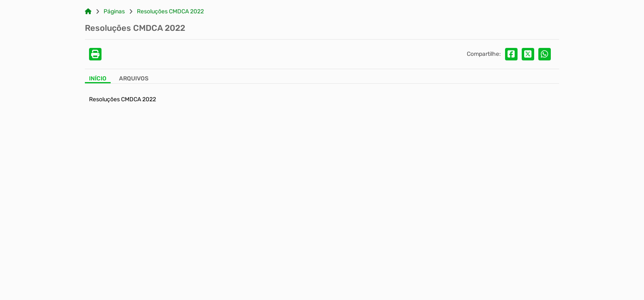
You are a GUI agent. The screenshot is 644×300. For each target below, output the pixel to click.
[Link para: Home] (88, 12)
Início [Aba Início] (98, 79)
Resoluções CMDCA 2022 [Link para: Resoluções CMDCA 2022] (170, 12)
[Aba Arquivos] (134, 79)
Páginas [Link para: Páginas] (114, 12)
